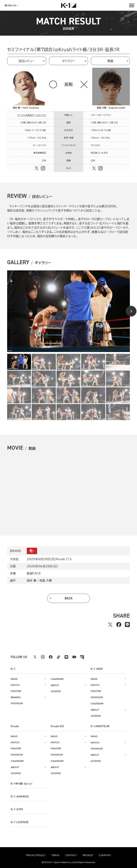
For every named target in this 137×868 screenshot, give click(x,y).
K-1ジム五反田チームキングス (32, 115)
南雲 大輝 (46, 581)
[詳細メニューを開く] (132, 5)
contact (71, 855)
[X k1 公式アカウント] (35, 657)
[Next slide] (131, 311)
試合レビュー (27, 61)
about (55, 685)
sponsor (17, 703)
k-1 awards (20, 795)
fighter (16, 691)
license (56, 691)
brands (16, 697)
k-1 (21, 782)
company (105, 855)
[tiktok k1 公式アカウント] (59, 657)
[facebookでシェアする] (119, 625)
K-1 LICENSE (20, 821)
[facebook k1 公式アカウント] (51, 657)
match (15, 685)
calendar (57, 679)
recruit (88, 855)
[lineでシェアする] (127, 625)
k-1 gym (17, 808)
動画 (110, 61)
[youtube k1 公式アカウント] (74, 657)
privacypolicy (36, 855)
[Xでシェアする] (110, 625)
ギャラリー (69, 61)
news (14, 679)
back (69, 598)
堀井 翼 (31, 581)
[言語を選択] (10, 5)
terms (55, 855)
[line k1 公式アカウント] (66, 657)
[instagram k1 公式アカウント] (43, 657)
